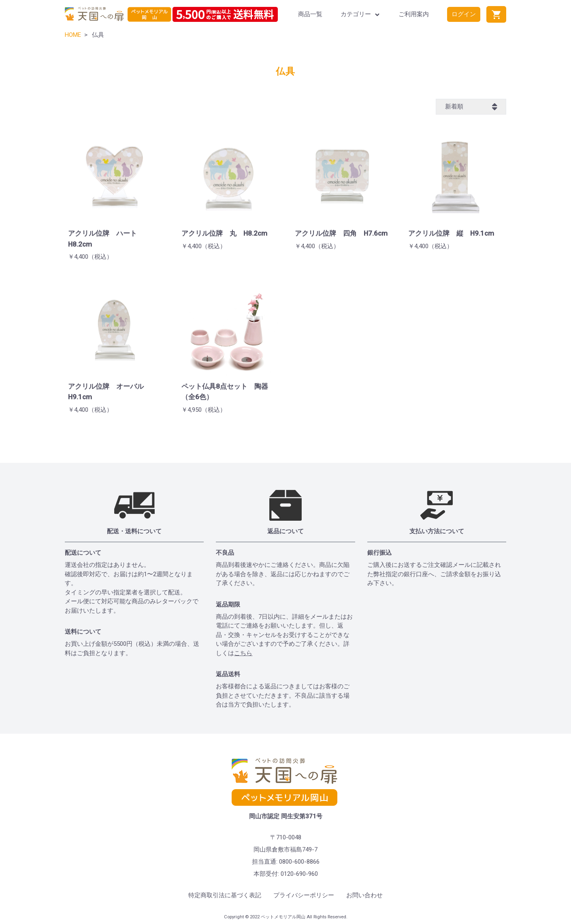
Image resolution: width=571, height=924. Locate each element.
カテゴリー (360, 14)
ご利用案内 (414, 14)
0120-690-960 (299, 874)
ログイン (464, 14)
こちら (243, 653)
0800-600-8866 (299, 862)
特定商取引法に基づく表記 (225, 895)
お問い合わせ (364, 895)
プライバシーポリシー (304, 895)
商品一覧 (310, 14)
